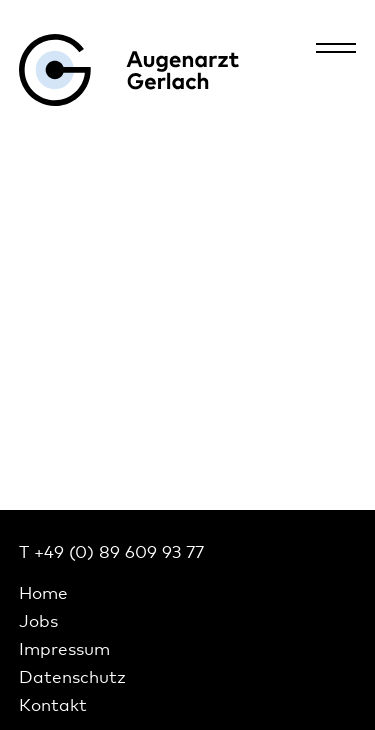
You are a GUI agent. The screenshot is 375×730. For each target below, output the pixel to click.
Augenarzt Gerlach (129, 70)
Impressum (64, 648)
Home (43, 592)
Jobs (38, 620)
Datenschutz (72, 676)
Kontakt (53, 704)
